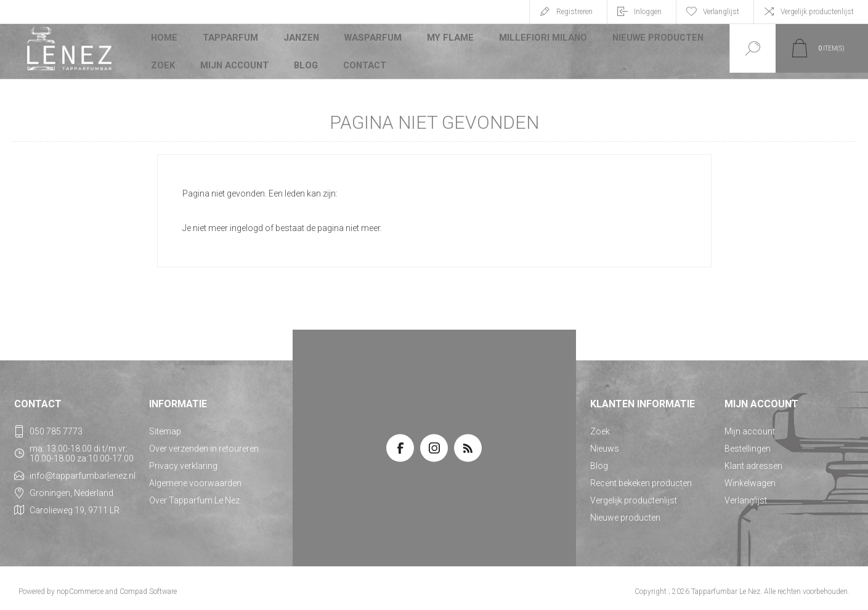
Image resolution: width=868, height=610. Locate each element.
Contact (366, 58)
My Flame (448, 39)
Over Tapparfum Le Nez (194, 494)
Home (165, 39)
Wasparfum (373, 39)
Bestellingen (748, 442)
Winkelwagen (750, 477)
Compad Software (148, 585)
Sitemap (165, 425)
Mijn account (235, 58)
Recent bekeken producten (641, 477)
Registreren (574, 12)
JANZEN (302, 39)
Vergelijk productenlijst (817, 12)
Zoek (164, 58)
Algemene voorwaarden (195, 477)
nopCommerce (80, 585)
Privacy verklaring (183, 460)
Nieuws (605, 442)
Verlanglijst (746, 494)
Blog (306, 58)
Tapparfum (231, 39)
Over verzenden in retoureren (204, 442)
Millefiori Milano (538, 39)
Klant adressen (753, 460)
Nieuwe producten (650, 39)
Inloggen (648, 12)
